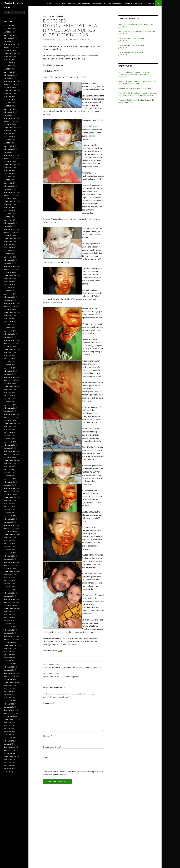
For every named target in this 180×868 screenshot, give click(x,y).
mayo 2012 (8, 547)
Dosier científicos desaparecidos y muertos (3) (137, 31)
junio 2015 (7, 433)
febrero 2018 (8, 334)
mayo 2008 (8, 695)
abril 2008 (7, 698)
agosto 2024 (8, 94)
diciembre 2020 (9, 229)
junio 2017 (7, 359)
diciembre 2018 (9, 303)
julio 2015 (7, 430)
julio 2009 (7, 652)
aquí (60, 650)
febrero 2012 (8, 556)
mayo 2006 (8, 769)
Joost (121, 88)
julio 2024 (7, 97)
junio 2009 (7, 655)
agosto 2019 (8, 279)
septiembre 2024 (10, 90)
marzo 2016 (8, 405)
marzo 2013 (8, 516)
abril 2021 (7, 217)
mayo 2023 (8, 140)
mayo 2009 (8, 658)
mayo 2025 (8, 66)
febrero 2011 (8, 593)
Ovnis (49, 3)
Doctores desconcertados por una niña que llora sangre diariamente (73, 666)
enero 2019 (8, 300)
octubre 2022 (8, 161)
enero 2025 (8, 78)
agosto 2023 (8, 131)
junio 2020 (7, 248)
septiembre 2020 (10, 238)
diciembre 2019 (9, 266)
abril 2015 (7, 439)
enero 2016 (8, 411)
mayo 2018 (8, 325)
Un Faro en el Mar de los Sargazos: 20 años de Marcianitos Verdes (137, 83)
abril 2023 (7, 143)
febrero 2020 (8, 260)
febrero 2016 (8, 408)
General (151, 3)
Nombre (47, 736)
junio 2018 (7, 322)
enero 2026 (8, 41)
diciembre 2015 (9, 414)
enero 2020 (8, 263)
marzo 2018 (8, 331)
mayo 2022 (8, 177)
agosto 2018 (8, 316)
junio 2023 (7, 137)
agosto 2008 (8, 685)
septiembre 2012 (10, 534)
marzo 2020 (8, 257)
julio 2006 (7, 762)
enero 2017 (8, 374)
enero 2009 (8, 670)
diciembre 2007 (9, 710)
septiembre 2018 (10, 312)
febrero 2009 (8, 667)
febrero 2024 (8, 112)
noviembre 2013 (10, 491)
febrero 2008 (8, 704)
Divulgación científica (134, 3)
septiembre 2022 (10, 164)
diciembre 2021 (9, 192)
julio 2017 (7, 356)
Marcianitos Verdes (14, 3)
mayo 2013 (8, 510)
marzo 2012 (8, 553)
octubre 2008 (8, 679)
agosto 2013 (8, 500)
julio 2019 (7, 282)
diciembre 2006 (9, 747)
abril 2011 (7, 587)
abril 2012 (7, 550)
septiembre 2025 (10, 53)
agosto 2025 (8, 57)
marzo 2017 (8, 368)
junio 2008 (7, 692)
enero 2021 (8, 226)
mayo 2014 (8, 473)
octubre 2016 (8, 383)
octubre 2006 (8, 753)
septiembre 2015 (10, 423)
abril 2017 (7, 365)
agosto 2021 (8, 205)
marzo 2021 (8, 220)
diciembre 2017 (9, 340)
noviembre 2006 (10, 750)
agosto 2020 (8, 242)
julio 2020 (7, 245)
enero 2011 (8, 596)
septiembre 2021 (10, 201)
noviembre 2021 (10, 195)
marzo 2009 (8, 664)
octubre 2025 (8, 50)
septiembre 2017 (10, 349)
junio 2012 (7, 544)
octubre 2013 (8, 494)
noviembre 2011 (10, 565)
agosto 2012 (8, 537)
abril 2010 (7, 624)
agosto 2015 (8, 426)
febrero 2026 (8, 38)
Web (45, 758)
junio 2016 (7, 396)
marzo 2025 (8, 72)
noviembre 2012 (10, 528)
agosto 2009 (8, 648)
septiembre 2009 (10, 645)
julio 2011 (7, 578)
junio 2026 (7, 26)
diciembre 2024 (9, 81)
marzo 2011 (8, 590)
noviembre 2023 (10, 121)
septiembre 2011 (10, 571)
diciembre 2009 (9, 636)
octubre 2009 (8, 642)
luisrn (66, 40)
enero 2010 (8, 633)
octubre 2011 (8, 568)
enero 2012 (8, 559)
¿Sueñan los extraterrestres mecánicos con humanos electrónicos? (135, 74)
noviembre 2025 (10, 47)
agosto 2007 (8, 722)
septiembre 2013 (10, 497)
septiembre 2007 (10, 719)
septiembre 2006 (10, 756)
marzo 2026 (8, 35)
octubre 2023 (8, 124)
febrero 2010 (8, 630)
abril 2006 (7, 772)
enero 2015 (8, 448)
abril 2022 (7, 180)
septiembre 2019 (10, 275)
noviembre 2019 (10, 269)
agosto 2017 (8, 353)
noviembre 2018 (10, 306)
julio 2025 (7, 60)
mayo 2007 (8, 732)
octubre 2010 (8, 605)
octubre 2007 (8, 716)
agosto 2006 (8, 759)
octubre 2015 (8, 420)
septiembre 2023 (10, 127)
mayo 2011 (8, 584)
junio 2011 (7, 581)
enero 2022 (8, 189)
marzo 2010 (8, 627)
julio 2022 (7, 171)
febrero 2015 (8, 445)
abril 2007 (7, 735)
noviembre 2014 (10, 454)
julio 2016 (7, 393)
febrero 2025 (8, 75)
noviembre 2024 (10, 84)
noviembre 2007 (10, 713)
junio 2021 (7, 211)
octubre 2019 (8, 272)
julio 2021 (7, 208)
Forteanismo (60, 3)
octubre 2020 (8, 235)
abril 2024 (7, 106)
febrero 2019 (8, 297)
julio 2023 (7, 134)
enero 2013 (8, 522)
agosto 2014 (8, 463)
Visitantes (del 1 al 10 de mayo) (131, 52)
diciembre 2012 (9, 525)
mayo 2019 (8, 288)
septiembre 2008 (10, 682)
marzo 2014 (8, 479)
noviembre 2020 (10, 232)
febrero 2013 (8, 519)
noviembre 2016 (10, 380)
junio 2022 (7, 174)
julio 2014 (7, 467)
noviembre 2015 (10, 417)
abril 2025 (7, 69)
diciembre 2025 (9, 44)
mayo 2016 (8, 399)
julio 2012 (7, 541)
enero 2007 (8, 744)
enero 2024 (8, 115)
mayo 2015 (8, 436)
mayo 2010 (8, 621)
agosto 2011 (8, 574)
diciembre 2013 (9, 488)
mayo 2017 (8, 362)
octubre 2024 (8, 87)
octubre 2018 (8, 309)
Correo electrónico (52, 747)
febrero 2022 (8, 186)
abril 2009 (7, 661)
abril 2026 (7, 32)
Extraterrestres (99, 3)
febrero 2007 (8, 741)
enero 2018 (8, 337)
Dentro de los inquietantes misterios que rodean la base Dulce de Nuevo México (138, 94)
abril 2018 (7, 328)
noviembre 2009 (10, 639)
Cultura (71, 3)
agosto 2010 (8, 611)
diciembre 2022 (9, 155)
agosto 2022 (8, 168)
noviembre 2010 (10, 602)
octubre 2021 (8, 198)
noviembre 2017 (10, 343)
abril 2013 (7, 513)
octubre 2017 (8, 346)
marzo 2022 (8, 183)
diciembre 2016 (9, 377)
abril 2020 (7, 254)
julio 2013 (7, 504)
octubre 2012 (8, 531)
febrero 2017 (8, 371)
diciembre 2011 (9, 562)
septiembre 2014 (10, 460)
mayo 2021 (8, 214)
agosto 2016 (8, 389)
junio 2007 (7, 729)
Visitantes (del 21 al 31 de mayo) (131, 38)
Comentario (49, 703)
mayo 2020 (8, 251)
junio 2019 (7, 285)
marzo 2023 (8, 146)
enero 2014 (8, 485)
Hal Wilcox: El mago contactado (138, 88)
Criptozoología (115, 3)
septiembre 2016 (10, 386)
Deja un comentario (80, 40)
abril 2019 (7, 291)
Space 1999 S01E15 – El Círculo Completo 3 (73, 675)
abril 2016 (7, 402)
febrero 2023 (8, 149)
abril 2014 (7, 476)
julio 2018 (7, 319)
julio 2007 (7, 725)
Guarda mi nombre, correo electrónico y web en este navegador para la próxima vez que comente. (73, 773)
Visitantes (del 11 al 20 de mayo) (131, 45)
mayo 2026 (8, 29)
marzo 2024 (8, 109)
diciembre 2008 (9, 673)
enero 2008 (8, 707)
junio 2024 (7, 100)
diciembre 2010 (9, 599)
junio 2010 (7, 618)
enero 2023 (8, 152)
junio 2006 (7, 766)
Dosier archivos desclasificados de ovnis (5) (136, 24)
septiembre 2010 (10, 608)
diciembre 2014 (9, 451)
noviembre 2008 (10, 676)
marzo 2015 (8, 442)
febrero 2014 (8, 482)
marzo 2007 (8, 738)
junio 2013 (7, 507)
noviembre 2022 (10, 158)
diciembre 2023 (9, 118)
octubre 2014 (8, 457)
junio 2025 (7, 63)
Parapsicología (84, 3)
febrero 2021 (8, 223)
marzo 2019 (8, 294)
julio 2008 (7, 689)
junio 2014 (7, 470)
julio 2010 (7, 615)
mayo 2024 (8, 103)
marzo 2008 (8, 701)
